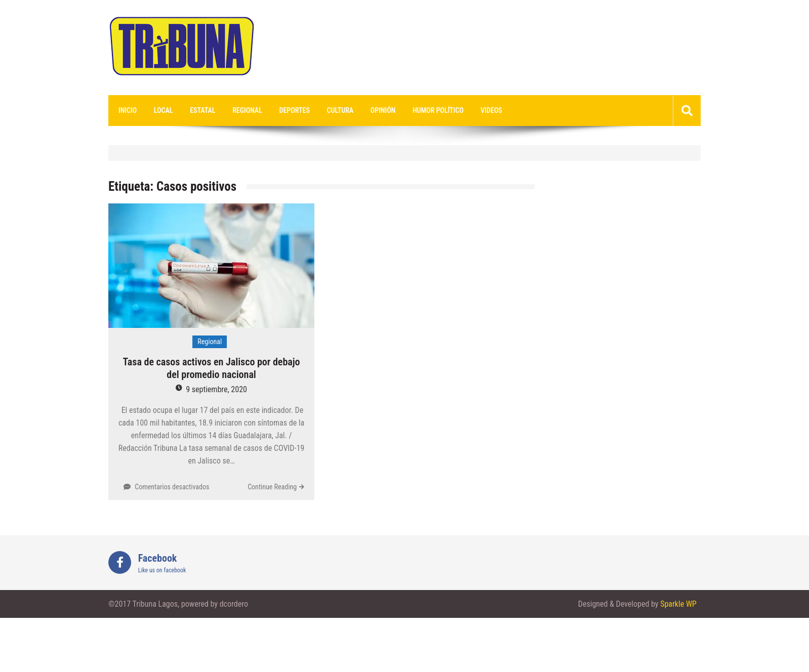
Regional (247, 110)
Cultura (340, 110)
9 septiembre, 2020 (216, 389)
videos (491, 110)
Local (164, 110)
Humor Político (438, 110)
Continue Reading (272, 487)
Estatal (203, 110)
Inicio (128, 110)
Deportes (295, 110)
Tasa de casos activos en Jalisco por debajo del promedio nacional (212, 368)
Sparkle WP (678, 604)
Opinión (383, 110)
